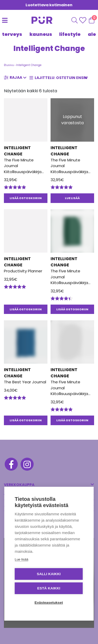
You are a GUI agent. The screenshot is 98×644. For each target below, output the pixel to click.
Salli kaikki (49, 574)
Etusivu (9, 65)
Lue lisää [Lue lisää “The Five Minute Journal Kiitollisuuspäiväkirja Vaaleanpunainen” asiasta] (72, 198)
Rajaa (16, 77)
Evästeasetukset (49, 603)
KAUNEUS (41, 34)
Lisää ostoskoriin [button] (26, 198)
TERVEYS (12, 34)
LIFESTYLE (70, 34)
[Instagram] (27, 465)
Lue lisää (21, 559)
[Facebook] (11, 465)
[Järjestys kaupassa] (60, 78)
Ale (92, 34)
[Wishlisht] (83, 20)
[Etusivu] (37, 20)
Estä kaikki (49, 588)
